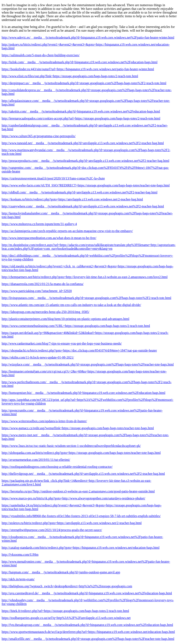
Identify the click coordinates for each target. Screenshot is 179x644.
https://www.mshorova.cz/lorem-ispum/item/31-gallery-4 (39, 224)
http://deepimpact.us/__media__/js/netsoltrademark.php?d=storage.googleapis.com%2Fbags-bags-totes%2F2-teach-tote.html (84, 83)
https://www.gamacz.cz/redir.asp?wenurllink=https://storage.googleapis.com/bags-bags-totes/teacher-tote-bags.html (78, 428)
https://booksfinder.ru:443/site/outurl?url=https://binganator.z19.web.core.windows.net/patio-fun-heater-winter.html (78, 69)
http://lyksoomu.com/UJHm (20, 555)
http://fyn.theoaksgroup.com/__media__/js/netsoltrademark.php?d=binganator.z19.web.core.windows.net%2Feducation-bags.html (87, 625)
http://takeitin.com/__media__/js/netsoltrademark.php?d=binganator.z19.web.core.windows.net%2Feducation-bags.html (81, 111)
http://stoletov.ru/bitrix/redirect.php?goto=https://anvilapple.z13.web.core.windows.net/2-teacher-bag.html (72, 523)
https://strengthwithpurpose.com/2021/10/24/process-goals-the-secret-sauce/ (52, 530)
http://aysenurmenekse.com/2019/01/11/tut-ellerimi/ (36, 460)
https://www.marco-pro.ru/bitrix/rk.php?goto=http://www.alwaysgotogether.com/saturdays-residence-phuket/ (73, 498)
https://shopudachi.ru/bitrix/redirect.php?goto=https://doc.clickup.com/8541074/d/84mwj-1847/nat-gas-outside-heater (79, 350)
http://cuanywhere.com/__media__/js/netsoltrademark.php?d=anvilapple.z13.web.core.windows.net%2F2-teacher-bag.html (83, 206)
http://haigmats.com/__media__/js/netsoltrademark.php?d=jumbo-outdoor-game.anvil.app (61, 572)
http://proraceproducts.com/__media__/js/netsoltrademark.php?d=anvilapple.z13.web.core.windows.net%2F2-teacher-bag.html (85, 161)
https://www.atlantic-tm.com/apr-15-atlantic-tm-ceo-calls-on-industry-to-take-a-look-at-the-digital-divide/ (71, 305)
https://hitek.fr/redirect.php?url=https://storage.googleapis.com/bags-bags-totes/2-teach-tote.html (65, 611)
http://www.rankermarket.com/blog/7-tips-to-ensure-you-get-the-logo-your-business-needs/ (62, 343)
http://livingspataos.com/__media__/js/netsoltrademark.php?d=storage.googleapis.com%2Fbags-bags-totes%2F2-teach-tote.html (86, 298)
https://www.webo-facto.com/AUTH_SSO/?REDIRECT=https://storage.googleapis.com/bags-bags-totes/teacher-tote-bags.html (86, 185)
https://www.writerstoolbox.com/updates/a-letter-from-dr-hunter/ (44, 421)
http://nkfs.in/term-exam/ (18, 579)
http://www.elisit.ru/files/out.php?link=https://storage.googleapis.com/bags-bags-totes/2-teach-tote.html (70, 76)
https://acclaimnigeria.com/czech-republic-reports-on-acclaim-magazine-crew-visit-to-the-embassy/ (67, 231)
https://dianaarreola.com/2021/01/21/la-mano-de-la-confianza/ (43, 284)
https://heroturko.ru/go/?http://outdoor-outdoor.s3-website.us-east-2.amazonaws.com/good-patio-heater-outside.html (78, 491)
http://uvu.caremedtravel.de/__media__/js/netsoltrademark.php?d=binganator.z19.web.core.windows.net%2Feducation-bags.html (87, 593)
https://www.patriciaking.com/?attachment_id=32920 (37, 291)
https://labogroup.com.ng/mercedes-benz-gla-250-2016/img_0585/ (46, 312)
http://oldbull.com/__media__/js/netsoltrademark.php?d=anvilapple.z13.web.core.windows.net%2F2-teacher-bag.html (80, 192)
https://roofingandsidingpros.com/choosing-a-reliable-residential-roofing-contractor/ (57, 467)
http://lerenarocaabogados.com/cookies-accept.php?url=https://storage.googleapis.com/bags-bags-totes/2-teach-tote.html (81, 118)
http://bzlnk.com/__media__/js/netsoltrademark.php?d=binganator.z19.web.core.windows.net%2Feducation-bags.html (80, 62)
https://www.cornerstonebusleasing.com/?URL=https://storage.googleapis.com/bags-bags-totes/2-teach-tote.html (76, 326)
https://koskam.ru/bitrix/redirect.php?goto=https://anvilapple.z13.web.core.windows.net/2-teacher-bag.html (72, 199)
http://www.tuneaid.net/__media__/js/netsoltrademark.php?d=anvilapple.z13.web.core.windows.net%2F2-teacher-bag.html (83, 143)
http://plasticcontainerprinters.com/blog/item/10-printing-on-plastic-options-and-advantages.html (65, 319)
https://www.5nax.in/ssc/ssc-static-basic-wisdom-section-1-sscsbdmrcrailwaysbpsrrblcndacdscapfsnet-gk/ (71, 446)
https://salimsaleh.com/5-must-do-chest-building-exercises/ (41, 55)
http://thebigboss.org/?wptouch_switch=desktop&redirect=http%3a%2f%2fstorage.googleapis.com (67, 586)
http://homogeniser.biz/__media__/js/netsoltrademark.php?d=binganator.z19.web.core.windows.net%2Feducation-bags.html (83, 393)
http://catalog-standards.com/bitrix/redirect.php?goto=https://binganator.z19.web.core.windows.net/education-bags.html (81, 548)
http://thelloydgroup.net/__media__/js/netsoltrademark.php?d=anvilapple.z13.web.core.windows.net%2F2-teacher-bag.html (83, 474)
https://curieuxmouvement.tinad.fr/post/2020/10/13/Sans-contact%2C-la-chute (53, 178)
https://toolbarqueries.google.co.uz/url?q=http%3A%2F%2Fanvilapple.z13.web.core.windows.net (66, 618)
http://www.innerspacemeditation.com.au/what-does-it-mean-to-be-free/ (49, 238)
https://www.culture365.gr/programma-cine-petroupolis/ (39, 136)
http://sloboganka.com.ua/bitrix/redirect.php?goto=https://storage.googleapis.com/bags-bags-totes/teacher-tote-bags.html (81, 453)
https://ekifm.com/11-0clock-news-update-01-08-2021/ (38, 357)
